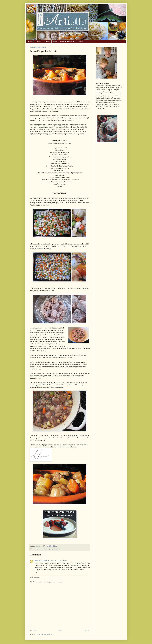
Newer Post (34, 631)
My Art (55, 42)
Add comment (35, 577)
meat (36, 549)
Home (30, 42)
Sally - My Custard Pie (42, 560)
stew (51, 549)
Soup (48, 549)
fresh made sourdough (61, 447)
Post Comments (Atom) (45, 634)
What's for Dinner (58, 549)
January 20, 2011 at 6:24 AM (58, 560)
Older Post (86, 631)
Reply (36, 572)
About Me (38, 42)
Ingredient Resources (67, 42)
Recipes (47, 42)
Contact (80, 42)
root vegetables (42, 549)
